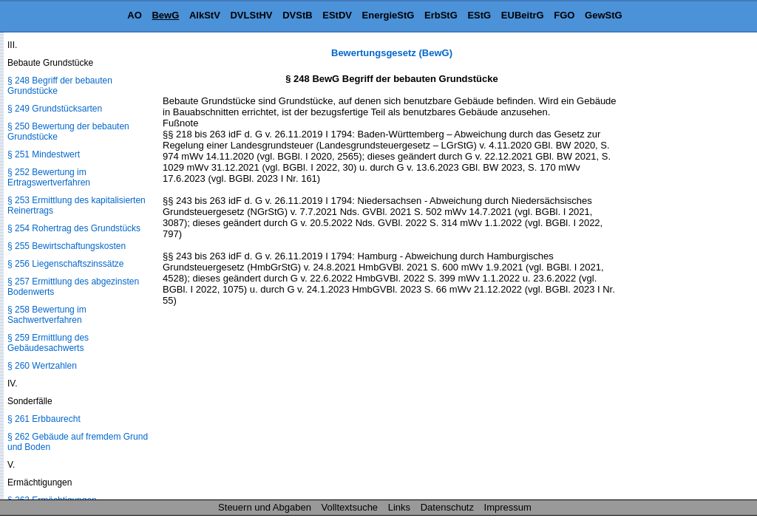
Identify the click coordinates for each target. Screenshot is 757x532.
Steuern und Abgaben (265, 507)
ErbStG (441, 15)
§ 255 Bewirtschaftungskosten (67, 246)
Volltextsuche (350, 507)
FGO (564, 15)
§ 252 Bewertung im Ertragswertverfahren (49, 177)
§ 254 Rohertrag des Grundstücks (74, 228)
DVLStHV (251, 15)
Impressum (508, 507)
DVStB (297, 15)
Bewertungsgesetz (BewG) (392, 53)
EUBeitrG (523, 15)
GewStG (604, 15)
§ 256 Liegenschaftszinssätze (65, 264)
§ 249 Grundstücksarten (55, 109)
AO (135, 15)
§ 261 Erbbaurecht (44, 419)
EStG (479, 15)
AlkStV (205, 15)
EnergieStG (388, 15)
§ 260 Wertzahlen (42, 366)
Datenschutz (447, 507)
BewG (165, 15)
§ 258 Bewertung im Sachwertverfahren (47, 315)
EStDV (337, 15)
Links (399, 507)
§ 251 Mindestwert (44, 154)
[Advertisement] (683, 269)
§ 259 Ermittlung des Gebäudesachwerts (48, 343)
